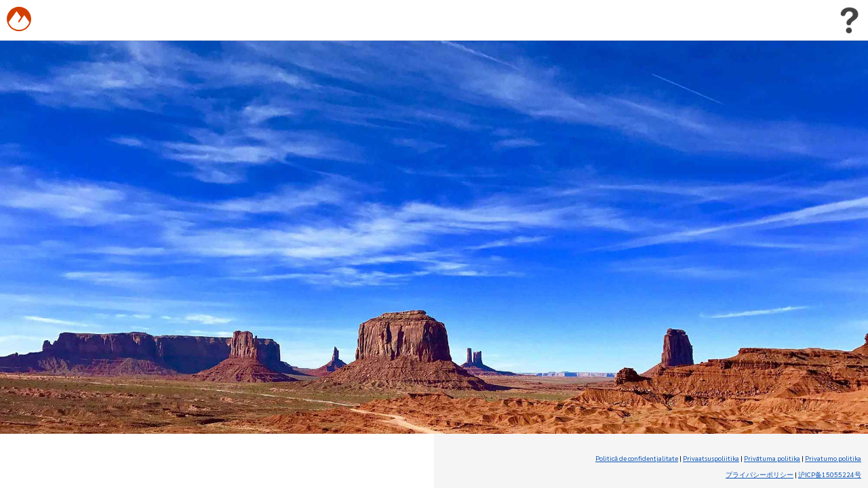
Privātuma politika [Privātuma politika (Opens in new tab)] (772, 458)
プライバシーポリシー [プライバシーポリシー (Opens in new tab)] (759, 474)
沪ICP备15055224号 (830, 474)
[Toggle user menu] (849, 20)
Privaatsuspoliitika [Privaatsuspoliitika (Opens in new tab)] (711, 458)
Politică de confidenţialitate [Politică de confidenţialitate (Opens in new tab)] (637, 458)
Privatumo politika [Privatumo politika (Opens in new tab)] (833, 458)
